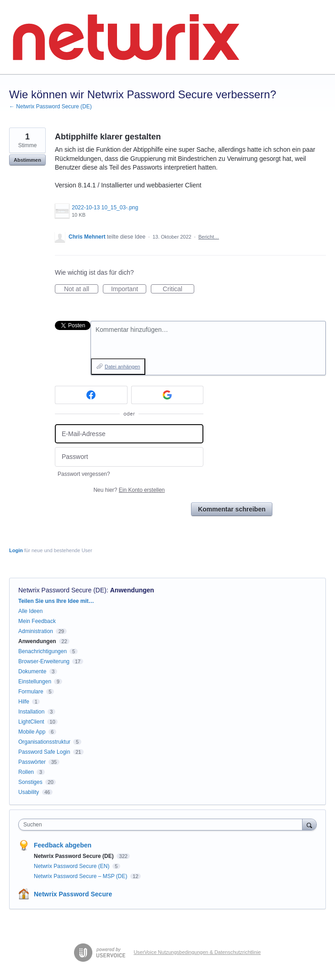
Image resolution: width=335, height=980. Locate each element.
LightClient (31, 722)
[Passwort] (129, 457)
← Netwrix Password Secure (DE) (51, 107)
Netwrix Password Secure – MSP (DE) (81, 876)
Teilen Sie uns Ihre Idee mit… (56, 601)
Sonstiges (30, 782)
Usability (29, 792)
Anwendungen (132, 590)
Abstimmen (27, 160)
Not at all (81, 289)
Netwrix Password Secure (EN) (72, 866)
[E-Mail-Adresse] (129, 434)
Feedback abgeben (63, 845)
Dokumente (32, 671)
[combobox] (162, 825)
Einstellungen (35, 682)
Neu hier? (129, 490)
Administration (36, 631)
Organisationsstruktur (44, 742)
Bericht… (209, 237)
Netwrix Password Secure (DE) (62, 590)
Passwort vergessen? (84, 474)
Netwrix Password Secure (73, 894)
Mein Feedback (37, 621)
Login (16, 550)
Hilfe (24, 702)
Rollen (26, 772)
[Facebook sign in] (91, 395)
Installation (31, 712)
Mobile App (32, 732)
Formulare (31, 692)
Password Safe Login (44, 752)
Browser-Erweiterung (44, 661)
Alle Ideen (30, 611)
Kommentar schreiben (232, 509)
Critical (178, 289)
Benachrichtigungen (43, 651)
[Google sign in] (167, 395)
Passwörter (32, 762)
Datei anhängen (122, 367)
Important (129, 289)
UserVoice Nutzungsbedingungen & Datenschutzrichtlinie (197, 952)
